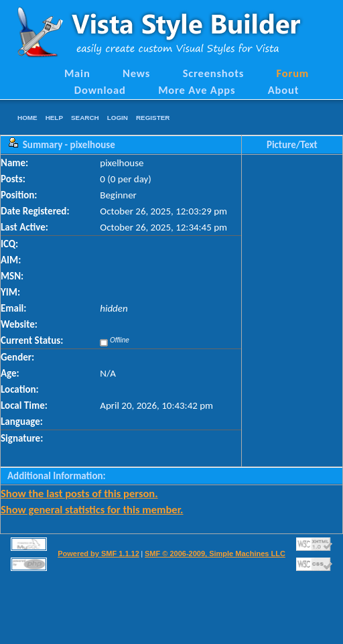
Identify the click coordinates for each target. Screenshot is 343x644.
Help (54, 118)
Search (85, 118)
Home (27, 118)
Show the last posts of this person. (79, 493)
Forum (293, 73)
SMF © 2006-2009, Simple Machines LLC (215, 554)
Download (100, 90)
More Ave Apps (197, 90)
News (136, 73)
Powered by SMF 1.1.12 (98, 554)
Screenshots (214, 73)
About (283, 90)
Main (77, 73)
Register (153, 118)
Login (118, 118)
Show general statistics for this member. (92, 509)
